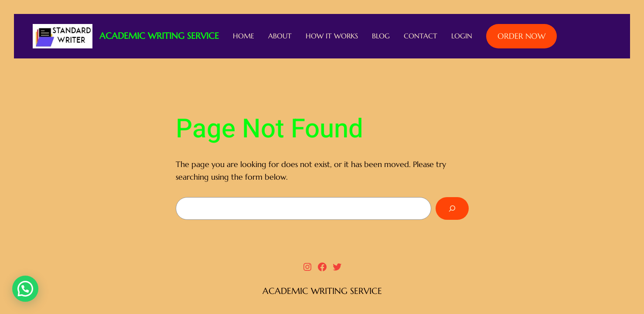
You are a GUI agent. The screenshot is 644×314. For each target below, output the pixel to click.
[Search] (452, 208)
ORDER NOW (521, 36)
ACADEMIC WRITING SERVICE (159, 36)
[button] (25, 289)
